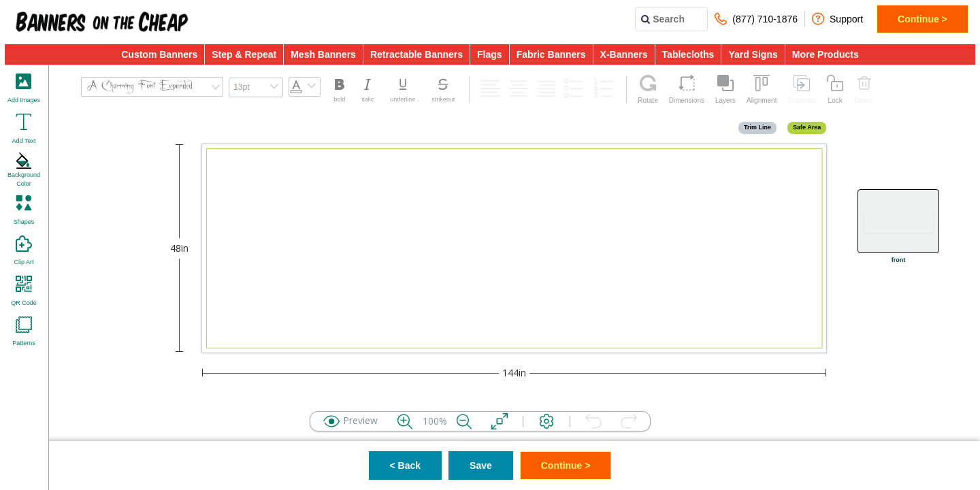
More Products (826, 54)
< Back (406, 465)
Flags (490, 54)
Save (481, 465)
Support (837, 19)
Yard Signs (753, 54)
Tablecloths (688, 54)
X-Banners (624, 54)
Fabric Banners (551, 54)
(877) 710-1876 (756, 19)
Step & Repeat (244, 54)
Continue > (922, 19)
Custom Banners (159, 54)
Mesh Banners (323, 54)
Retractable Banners (416, 54)
